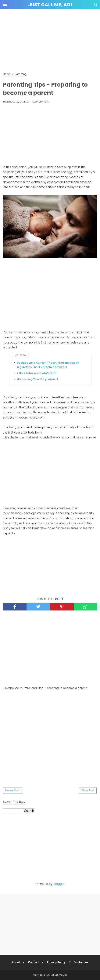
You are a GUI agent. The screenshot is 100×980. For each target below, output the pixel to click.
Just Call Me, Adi (50, 5)
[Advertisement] (50, 40)
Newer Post (12, 790)
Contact (33, 962)
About (16, 962)
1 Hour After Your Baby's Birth (37, 373)
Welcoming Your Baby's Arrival (37, 379)
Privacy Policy (56, 962)
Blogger (59, 884)
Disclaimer (81, 962)
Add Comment (40, 102)
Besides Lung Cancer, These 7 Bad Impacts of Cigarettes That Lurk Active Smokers (48, 365)
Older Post (88, 790)
